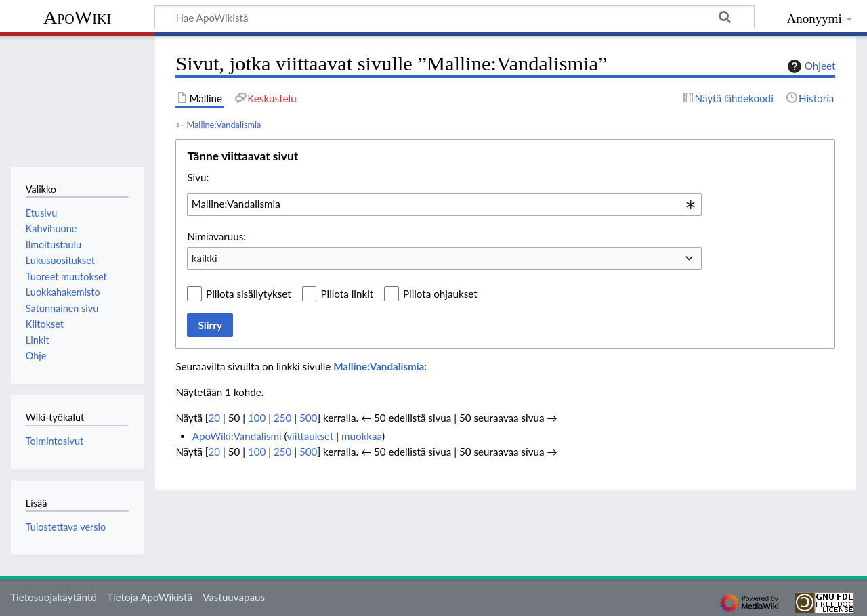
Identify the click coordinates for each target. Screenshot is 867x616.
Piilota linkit (347, 294)
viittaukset (310, 436)
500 (308, 418)
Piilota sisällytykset (249, 294)
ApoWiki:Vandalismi (237, 436)
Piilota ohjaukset (440, 294)
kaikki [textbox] (205, 258)
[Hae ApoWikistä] (454, 17)
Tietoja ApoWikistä (150, 597)
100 (257, 418)
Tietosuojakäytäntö (54, 597)
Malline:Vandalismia (224, 125)
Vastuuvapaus (234, 597)
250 (282, 418)
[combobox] (444, 204)
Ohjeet (810, 66)
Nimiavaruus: (216, 236)
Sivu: (198, 177)
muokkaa (362, 436)
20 (214, 418)
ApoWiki (77, 17)
